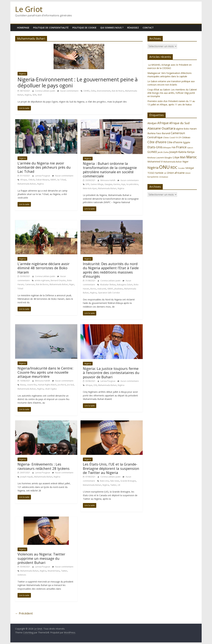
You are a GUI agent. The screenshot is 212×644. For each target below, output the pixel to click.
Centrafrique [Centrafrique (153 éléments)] (155, 137)
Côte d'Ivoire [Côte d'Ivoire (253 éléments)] (157, 142)
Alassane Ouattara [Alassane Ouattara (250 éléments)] (161, 128)
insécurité (102, 289)
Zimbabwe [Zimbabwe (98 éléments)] (164, 177)
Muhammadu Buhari (27, 184)
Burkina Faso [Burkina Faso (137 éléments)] (154, 133)
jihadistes (119, 289)
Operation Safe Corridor (109, 293)
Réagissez (133, 28)
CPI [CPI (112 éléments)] (180, 138)
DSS (95, 385)
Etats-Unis (104, 481)
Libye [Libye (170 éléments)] (176, 157)
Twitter (113, 485)
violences (22, 575)
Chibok (31, 180)
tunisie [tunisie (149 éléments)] (159, 173)
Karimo (117, 184)
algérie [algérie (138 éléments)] (180, 129)
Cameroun (30, 284)
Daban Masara (42, 180)
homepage (23, 28)
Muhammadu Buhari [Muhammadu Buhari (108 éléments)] (173, 162)
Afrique (24, 180)
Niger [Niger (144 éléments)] (186, 161)
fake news (115, 481)
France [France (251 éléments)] (181, 147)
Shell (40, 95)
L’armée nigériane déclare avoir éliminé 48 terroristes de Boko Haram (44, 268)
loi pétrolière (132, 184)
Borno (93, 289)
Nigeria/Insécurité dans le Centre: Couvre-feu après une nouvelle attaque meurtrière (45, 372)
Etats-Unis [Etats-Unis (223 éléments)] (155, 147)
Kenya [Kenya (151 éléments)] (191, 152)
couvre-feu (32, 385)
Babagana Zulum (125, 285)
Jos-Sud (70, 385)
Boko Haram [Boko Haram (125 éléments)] (190, 129)
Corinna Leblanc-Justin (45, 91)
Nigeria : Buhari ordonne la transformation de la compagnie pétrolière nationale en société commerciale (110, 170)
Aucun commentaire (68, 91)
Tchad (20, 289)
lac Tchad (62, 180)
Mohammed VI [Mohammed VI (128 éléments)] (155, 162)
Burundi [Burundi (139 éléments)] (166, 133)
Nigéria (28, 95)
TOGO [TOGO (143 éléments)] (151, 173)
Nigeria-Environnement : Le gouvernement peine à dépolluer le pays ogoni (78, 82)
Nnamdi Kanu (54, 571)
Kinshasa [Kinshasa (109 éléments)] (151, 158)
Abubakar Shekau (108, 285)
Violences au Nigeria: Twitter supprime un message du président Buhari (41, 558)
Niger (72, 284)
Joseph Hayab (27, 477)
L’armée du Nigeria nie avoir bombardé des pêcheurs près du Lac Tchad (44, 167)
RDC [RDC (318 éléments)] (174, 167)
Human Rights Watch (47, 385)
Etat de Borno (42, 284)
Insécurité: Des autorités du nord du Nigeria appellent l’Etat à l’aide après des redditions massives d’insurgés (111, 270)
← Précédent (24, 613)
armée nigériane (42, 280)
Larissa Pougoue (43, 176)
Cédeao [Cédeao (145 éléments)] (186, 137)
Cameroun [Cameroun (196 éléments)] (178, 133)
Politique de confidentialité (51, 28)
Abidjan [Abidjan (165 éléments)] (152, 123)
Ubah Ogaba (51, 389)
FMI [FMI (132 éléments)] (174, 147)
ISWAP (53, 180)
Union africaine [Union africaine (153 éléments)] (176, 173)
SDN (34, 95)
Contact (148, 28)
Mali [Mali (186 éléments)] (183, 157)
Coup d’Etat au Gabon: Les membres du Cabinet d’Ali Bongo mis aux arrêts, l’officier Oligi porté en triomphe (172, 93)
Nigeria (22, 74)
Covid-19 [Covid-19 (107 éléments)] (174, 138)
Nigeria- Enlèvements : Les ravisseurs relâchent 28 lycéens (44, 466)
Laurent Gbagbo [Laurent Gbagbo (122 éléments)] (164, 158)
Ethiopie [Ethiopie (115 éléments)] (167, 147)
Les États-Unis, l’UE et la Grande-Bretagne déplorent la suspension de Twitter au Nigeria (111, 468)
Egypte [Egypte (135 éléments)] (186, 142)
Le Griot (29, 9)
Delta (93, 91)
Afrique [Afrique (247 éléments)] (163, 123)
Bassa (23, 385)
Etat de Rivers (118, 91)
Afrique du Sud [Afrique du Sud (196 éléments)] (179, 123)
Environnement (104, 91)
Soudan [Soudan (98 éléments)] (181, 168)
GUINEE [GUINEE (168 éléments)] (152, 152)
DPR (87, 184)
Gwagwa (108, 184)
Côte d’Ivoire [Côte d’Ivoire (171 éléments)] (175, 142)
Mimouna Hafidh (108, 180)
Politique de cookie (84, 28)
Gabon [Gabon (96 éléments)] (190, 148)
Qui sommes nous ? (112, 28)
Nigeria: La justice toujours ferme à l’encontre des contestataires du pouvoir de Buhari (111, 373)
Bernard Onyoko (58, 280)
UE (119, 485)
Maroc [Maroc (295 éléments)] (192, 157)
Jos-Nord (62, 385)
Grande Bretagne (128, 481)
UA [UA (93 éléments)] (165, 173)
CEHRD (86, 91)
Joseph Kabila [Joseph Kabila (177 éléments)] (178, 152)
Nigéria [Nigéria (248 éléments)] (153, 168)
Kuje (123, 184)
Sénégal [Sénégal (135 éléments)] (190, 168)
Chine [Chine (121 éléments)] (166, 137)
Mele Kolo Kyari (90, 188)
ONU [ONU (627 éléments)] (164, 167)
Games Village (97, 184)
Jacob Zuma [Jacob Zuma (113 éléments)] (163, 152)
